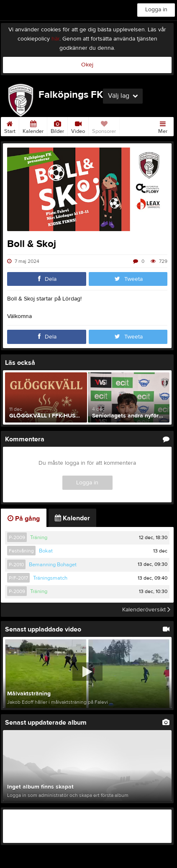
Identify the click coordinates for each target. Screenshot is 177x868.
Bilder (57, 126)
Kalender (33, 126)
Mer (163, 126)
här (55, 39)
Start (10, 126)
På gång (24, 519)
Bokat (46, 551)
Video (78, 126)
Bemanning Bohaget (53, 565)
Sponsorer (104, 126)
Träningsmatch (50, 578)
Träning (39, 537)
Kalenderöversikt (146, 610)
